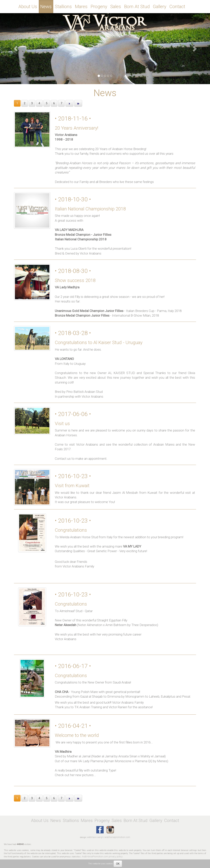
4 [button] (39, 103)
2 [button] (25, 103)
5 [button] (47, 103)
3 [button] (32, 103)
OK (118, 864)
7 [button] (61, 103)
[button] (16, 49)
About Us (28, 7)
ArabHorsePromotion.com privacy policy (102, 857)
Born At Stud (137, 7)
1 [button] (17, 103)
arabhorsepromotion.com (117, 837)
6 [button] (54, 103)
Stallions (63, 7)
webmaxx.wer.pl (95, 837)
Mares (81, 7)
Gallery (160, 7)
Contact (177, 7)
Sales (116, 7)
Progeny (99, 7)
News (46, 7)
